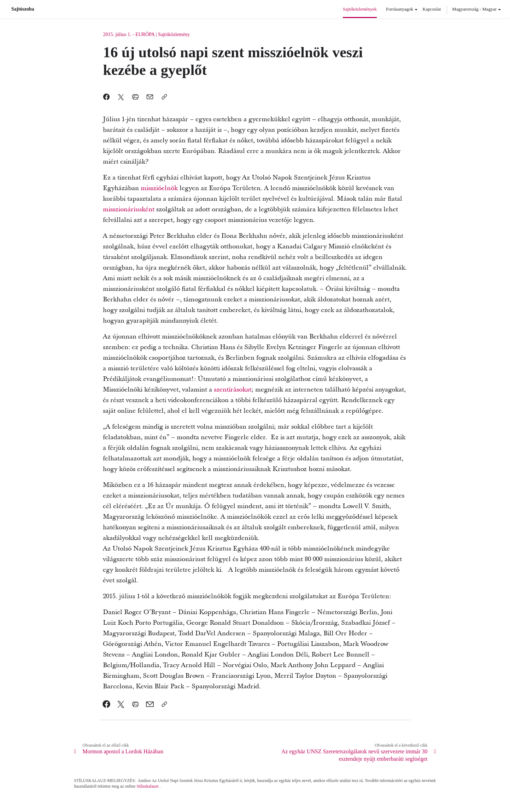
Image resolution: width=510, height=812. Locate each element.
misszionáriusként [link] (130, 209)
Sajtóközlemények (360, 9)
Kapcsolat (432, 9)
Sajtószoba (23, 9)
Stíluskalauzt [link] (147, 786)
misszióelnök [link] (160, 188)
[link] (107, 704)
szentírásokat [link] (233, 390)
